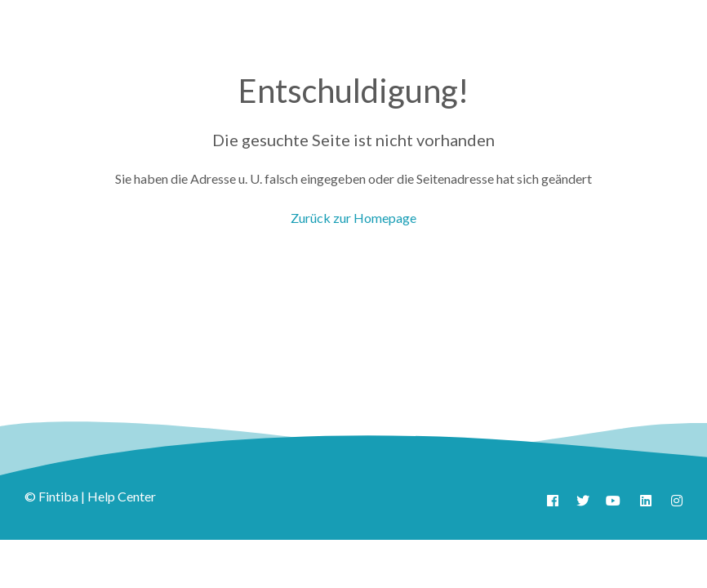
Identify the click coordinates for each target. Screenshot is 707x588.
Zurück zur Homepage (353, 218)
